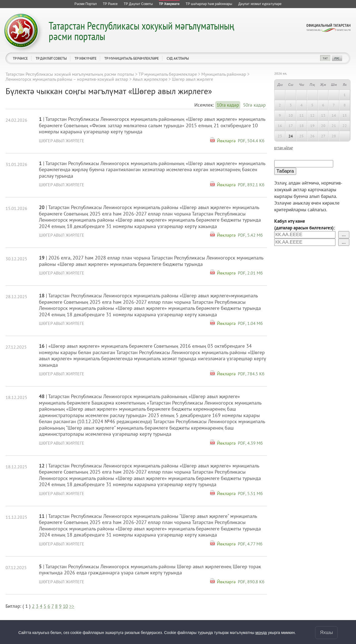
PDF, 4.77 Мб (250, 544)
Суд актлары (178, 58)
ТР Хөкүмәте (86, 58)
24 (291, 136)
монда (261, 633)
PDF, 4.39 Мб (250, 443)
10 (65, 606)
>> (72, 606)
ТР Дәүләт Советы (51, 58)
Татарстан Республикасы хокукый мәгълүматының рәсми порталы (141, 31)
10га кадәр (228, 105)
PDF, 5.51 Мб (250, 493)
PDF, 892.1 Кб (251, 185)
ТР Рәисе (20, 58)
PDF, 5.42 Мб (250, 235)
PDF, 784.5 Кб (251, 374)
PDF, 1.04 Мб (250, 323)
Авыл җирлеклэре (150, 79)
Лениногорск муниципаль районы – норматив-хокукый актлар (67, 79)
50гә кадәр (254, 105)
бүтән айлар (284, 148)
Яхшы (326, 632)
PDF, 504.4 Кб (251, 141)
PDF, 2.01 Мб (250, 273)
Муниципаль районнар (224, 74)
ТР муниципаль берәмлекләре (132, 58)
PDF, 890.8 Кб (251, 582)
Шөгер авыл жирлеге (62, 141)
